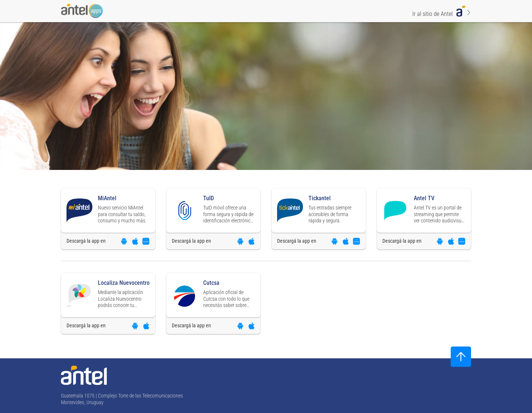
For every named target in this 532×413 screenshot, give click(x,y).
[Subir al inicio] (461, 357)
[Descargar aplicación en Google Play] (124, 241)
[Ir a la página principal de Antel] (84, 375)
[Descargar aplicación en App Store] (135, 241)
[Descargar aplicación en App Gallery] (146, 241)
